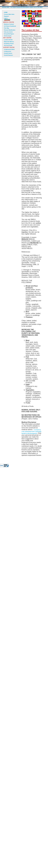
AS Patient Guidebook (10, 26)
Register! (7, 16)
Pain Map (7, 28)
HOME (6, 12)
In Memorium (8, 51)
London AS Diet (8, 40)
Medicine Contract (9, 24)
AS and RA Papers (9, 34)
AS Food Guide (8, 46)
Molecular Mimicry (9, 42)
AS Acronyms (8, 36)
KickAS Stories (8, 53)
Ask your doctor (8, 32)
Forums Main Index (9, 14)
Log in (6, 18)
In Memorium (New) (9, 49)
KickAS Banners (9, 55)
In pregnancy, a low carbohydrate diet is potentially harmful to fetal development (31, 432)
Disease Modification (10, 30)
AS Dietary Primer (9, 44)
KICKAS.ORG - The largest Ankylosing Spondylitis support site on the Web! (22, 7)
